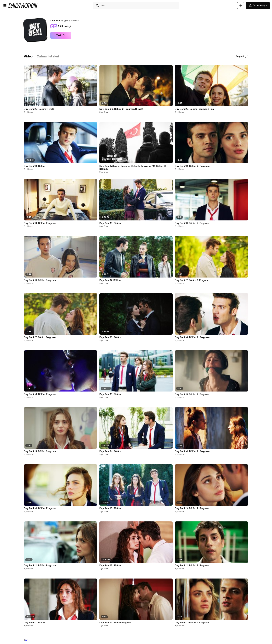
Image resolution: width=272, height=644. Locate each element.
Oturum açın (258, 6)
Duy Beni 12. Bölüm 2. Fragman (192, 566)
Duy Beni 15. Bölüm (110, 394)
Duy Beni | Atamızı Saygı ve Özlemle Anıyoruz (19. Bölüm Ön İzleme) (133, 168)
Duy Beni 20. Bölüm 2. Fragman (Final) (121, 109)
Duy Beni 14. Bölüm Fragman (40, 508)
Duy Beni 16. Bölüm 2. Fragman (192, 337)
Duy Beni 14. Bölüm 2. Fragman (192, 451)
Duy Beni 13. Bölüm (110, 508)
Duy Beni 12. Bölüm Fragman (40, 566)
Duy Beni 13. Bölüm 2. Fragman (192, 508)
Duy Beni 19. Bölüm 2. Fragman (192, 166)
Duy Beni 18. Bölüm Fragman (40, 280)
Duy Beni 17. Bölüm (110, 280)
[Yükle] (241, 6)
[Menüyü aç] (5, 6)
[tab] (28, 57)
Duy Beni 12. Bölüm (110, 566)
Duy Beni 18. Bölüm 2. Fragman (192, 223)
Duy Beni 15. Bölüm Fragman (40, 451)
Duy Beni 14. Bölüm (110, 451)
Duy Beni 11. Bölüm (34, 623)
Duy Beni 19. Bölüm (35, 166)
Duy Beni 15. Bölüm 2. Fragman (192, 394)
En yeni (242, 57)
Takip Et (61, 35)
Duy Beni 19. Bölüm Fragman (40, 223)
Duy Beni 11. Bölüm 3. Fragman (192, 623)
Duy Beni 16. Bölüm (110, 337)
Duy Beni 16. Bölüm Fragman (40, 394)
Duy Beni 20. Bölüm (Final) (39, 109)
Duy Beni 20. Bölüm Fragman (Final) (195, 109)
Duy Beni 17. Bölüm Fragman (40, 337)
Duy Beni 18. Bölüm (110, 223)
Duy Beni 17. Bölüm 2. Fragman (192, 280)
